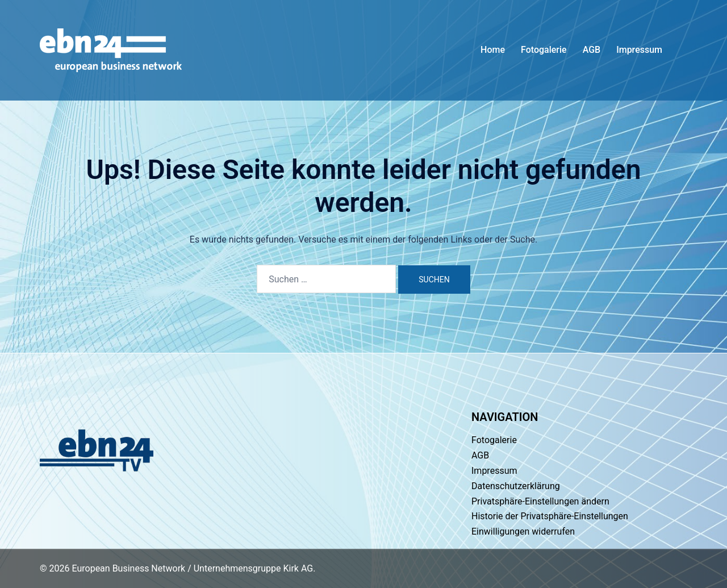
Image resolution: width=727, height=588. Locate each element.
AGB (592, 50)
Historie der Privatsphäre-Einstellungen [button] (550, 516)
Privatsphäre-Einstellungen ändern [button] (540, 501)
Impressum (639, 50)
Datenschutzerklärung (516, 486)
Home (493, 50)
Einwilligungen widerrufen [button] (523, 531)
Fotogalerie (544, 50)
